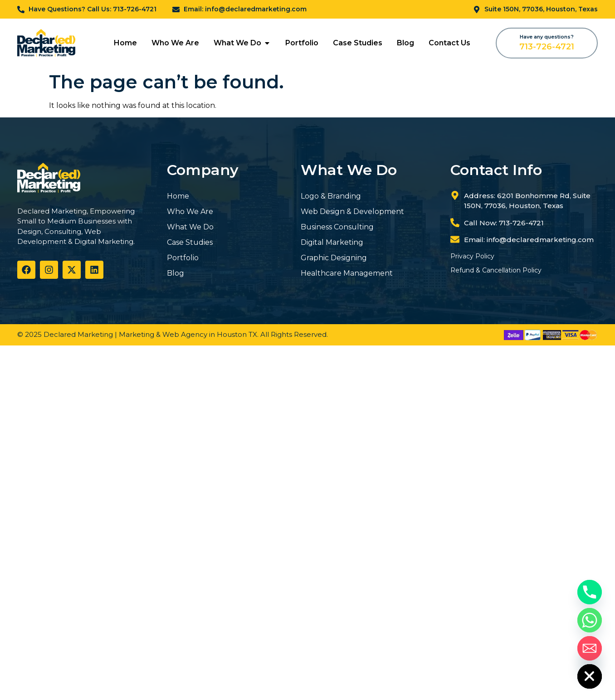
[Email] (590, 648)
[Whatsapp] (590, 620)
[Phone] (590, 592)
